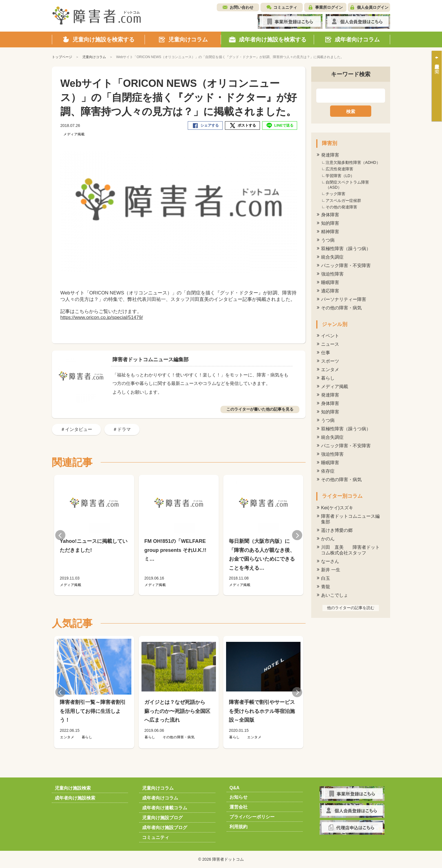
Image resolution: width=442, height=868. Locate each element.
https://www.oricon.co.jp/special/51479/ (102, 317)
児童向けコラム (158, 788)
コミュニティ (285, 7)
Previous (60, 535)
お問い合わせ (242, 7)
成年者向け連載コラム (165, 808)
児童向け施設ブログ (162, 818)
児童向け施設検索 (73, 788)
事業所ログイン (329, 7)
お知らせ (238, 797)
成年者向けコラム (160, 798)
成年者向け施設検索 (75, 798)
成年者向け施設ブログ (165, 828)
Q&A (235, 788)
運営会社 (238, 807)
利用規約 (238, 827)
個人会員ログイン (373, 7)
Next (297, 535)
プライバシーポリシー (252, 817)
